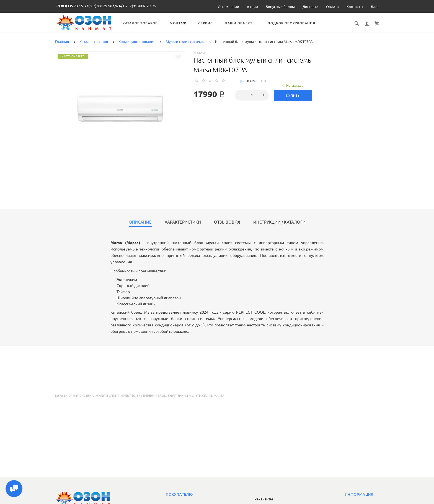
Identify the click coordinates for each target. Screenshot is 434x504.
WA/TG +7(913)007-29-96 (135, 6)
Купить (294, 96)
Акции (252, 7)
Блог (375, 7)
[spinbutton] (252, 95)
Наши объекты (245, 23)
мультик (128, 396)
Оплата (332, 7)
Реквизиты (264, 499)
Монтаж (182, 23)
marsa (219, 396)
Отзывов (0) (227, 222)
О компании (228, 7)
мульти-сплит (107, 396)
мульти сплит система (74, 396)
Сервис (210, 23)
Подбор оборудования (296, 23)
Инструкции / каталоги (279, 222)
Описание (140, 222)
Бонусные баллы (280, 7)
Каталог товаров (145, 23)
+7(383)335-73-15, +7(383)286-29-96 (84, 6)
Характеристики (183, 222)
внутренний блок (151, 396)
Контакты (355, 7)
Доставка (310, 7)
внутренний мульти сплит (190, 396)
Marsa (200, 53)
